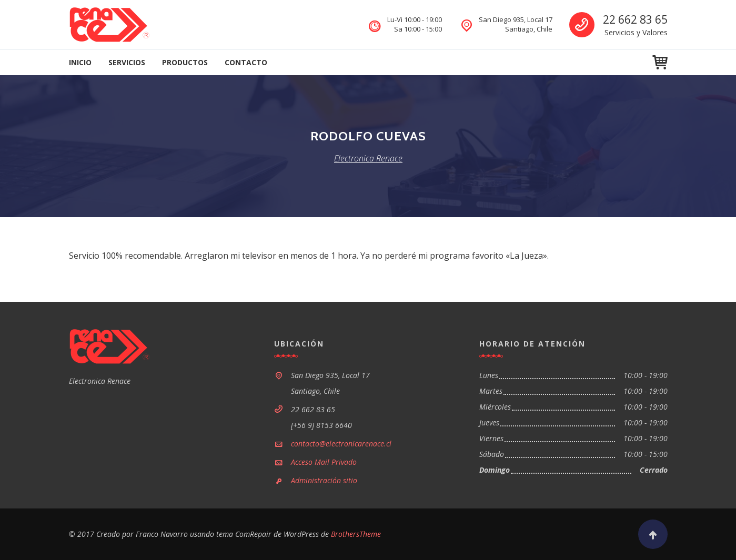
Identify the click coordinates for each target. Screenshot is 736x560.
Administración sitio (324, 480)
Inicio (80, 62)
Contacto (246, 62)
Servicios (127, 62)
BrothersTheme (356, 534)
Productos (185, 62)
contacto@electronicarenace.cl (341, 444)
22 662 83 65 (635, 19)
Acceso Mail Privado (324, 462)
